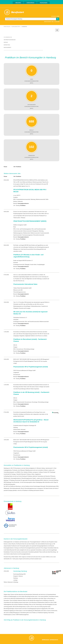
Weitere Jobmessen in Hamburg (11, 582)
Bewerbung (53, 552)
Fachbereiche (8, 37)
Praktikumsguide (13, 596)
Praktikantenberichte (20, 598)
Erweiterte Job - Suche (52, 22)
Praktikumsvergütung (9, 611)
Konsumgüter (16, 27)
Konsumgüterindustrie (35, 542)
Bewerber (18, 3)
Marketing (7, 45)
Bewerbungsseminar (21, 607)
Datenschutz (54, 640)
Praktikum (7, 27)
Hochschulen (44, 3)
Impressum (45, 640)
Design (6, 42)
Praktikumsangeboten (24, 615)
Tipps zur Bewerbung (49, 598)
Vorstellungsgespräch (32, 609)
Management (8, 47)
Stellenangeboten (8, 604)
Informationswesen (10, 40)
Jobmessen (20, 600)
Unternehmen (30, 3)
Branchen (12, 550)
